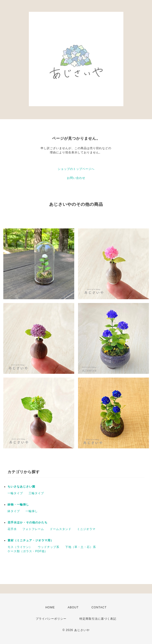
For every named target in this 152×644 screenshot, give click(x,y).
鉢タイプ (14, 511)
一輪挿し (32, 511)
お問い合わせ (76, 178)
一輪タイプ (15, 493)
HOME (50, 607)
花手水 (12, 529)
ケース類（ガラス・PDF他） (28, 551)
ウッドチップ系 (49, 547)
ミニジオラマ (86, 529)
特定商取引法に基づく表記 (98, 619)
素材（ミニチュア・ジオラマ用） (31, 540)
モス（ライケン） (20, 547)
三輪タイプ (36, 493)
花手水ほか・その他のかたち (28, 522)
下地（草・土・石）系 (81, 547)
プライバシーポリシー (51, 619)
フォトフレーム (33, 529)
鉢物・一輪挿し (18, 505)
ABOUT (73, 607)
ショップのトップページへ (76, 169)
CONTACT (99, 607)
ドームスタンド (61, 529)
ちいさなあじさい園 (21, 487)
